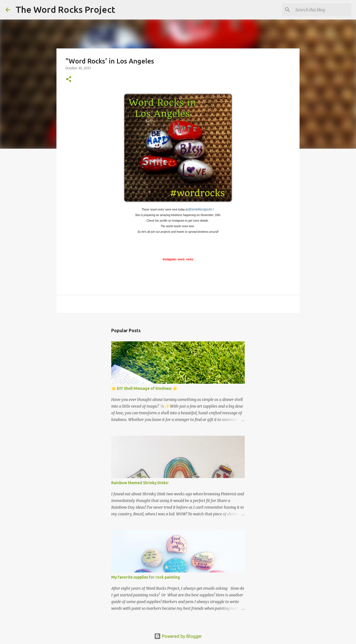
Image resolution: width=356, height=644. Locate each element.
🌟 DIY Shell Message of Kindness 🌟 (144, 388)
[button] (69, 79)
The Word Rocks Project (65, 9)
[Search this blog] (322, 10)
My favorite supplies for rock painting (146, 577)
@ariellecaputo (200, 209)
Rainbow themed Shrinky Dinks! (140, 483)
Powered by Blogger (178, 636)
